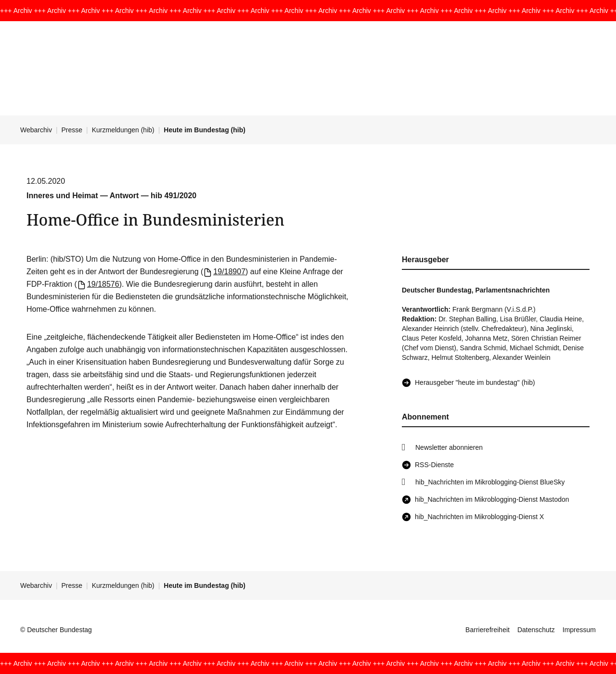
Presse (72, 130)
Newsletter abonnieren (449, 447)
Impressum (579, 630)
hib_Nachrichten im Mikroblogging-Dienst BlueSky (490, 482)
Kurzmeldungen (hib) (123, 130)
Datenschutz (536, 630)
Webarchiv (36, 130)
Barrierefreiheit (488, 630)
